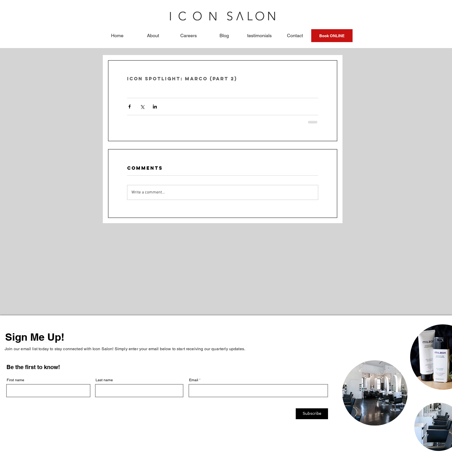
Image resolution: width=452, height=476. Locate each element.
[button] (153, 36)
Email (194, 380)
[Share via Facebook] (130, 107)
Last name (104, 380)
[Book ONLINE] (332, 36)
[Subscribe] (312, 414)
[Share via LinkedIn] (155, 107)
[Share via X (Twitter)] (142, 107)
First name (15, 380)
